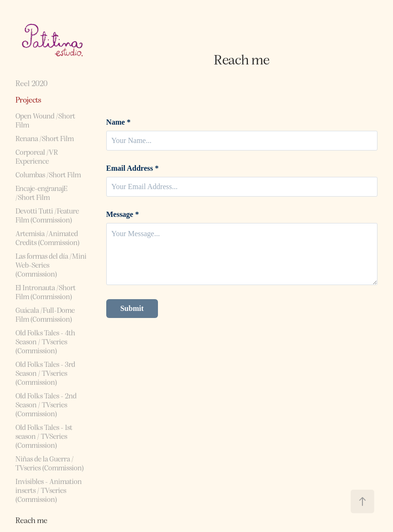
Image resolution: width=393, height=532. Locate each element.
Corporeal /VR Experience (37, 156)
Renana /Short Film (45, 138)
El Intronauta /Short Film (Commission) (46, 292)
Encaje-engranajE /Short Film (41, 192)
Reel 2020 (31, 83)
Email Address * (133, 168)
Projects (28, 99)
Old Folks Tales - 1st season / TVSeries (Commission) (44, 436)
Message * (123, 214)
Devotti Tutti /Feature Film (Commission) (47, 215)
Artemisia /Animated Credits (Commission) (47, 238)
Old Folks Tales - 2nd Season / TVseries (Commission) (46, 404)
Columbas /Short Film (48, 174)
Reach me (31, 520)
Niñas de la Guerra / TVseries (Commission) (50, 463)
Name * (118, 122)
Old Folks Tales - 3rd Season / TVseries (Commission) (45, 373)
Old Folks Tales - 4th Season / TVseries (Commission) (45, 341)
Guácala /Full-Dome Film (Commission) (45, 314)
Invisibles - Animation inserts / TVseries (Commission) (49, 490)
